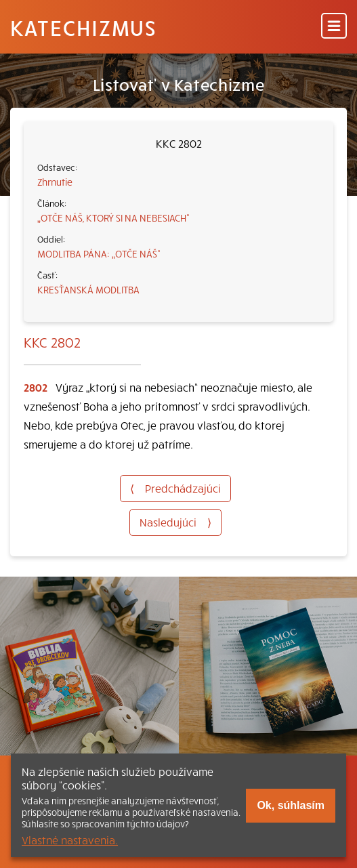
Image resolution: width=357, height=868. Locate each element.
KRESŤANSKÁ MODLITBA (88, 289)
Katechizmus (83, 27)
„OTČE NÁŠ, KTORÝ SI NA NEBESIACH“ (113, 218)
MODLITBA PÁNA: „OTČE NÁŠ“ (99, 253)
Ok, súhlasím (291, 805)
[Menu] (334, 27)
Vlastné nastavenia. (70, 840)
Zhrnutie (55, 182)
